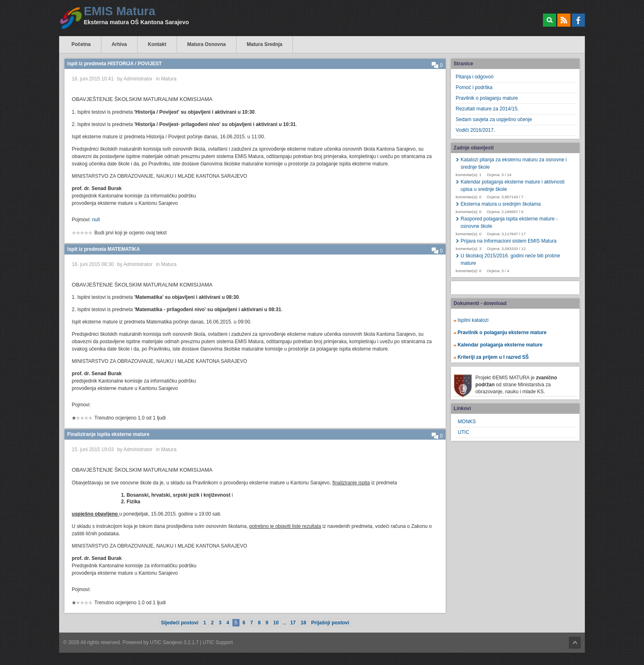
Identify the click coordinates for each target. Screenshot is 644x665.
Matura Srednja (265, 44)
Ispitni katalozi (473, 320)
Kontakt (157, 44)
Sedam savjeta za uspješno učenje (494, 119)
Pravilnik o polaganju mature (487, 98)
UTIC (464, 432)
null (96, 220)
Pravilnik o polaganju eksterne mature (502, 332)
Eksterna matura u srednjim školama (501, 204)
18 (303, 623)
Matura (169, 79)
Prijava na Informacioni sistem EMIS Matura (509, 241)
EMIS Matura (120, 11)
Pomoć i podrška (474, 87)
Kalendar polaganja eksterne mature (500, 345)
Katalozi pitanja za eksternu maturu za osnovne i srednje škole (514, 163)
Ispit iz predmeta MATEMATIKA (104, 249)
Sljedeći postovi (180, 623)
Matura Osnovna (207, 44)
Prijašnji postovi (330, 623)
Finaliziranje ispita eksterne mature (108, 434)
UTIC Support (218, 642)
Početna (81, 44)
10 (276, 623)
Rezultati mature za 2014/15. (487, 109)
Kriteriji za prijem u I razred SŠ (493, 357)
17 (293, 623)
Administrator (138, 79)
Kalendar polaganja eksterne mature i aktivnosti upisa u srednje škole (513, 186)
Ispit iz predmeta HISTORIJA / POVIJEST (115, 64)
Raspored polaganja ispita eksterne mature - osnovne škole (509, 222)
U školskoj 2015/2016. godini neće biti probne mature (511, 259)
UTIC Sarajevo (166, 642)
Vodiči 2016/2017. (475, 130)
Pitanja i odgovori (475, 77)
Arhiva (119, 44)
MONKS (467, 422)
